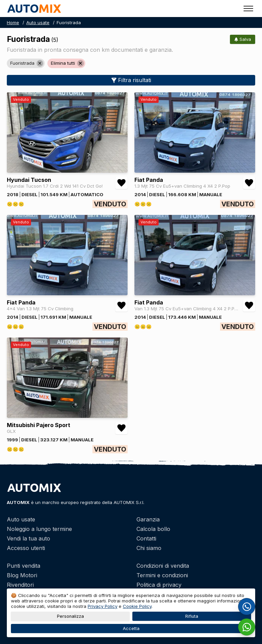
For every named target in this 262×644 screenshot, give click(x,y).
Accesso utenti (26, 548)
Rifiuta (192, 616)
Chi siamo (149, 548)
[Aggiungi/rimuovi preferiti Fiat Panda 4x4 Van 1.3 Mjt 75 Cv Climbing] (121, 305)
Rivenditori (20, 585)
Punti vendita (24, 566)
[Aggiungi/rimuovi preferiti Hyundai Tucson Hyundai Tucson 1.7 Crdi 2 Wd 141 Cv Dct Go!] (121, 183)
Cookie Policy (137, 606)
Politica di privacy (159, 585)
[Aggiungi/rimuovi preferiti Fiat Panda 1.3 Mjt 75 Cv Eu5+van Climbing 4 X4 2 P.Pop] (249, 183)
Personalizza (70, 616)
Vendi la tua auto (28, 538)
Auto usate (38, 22)
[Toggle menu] (248, 9)
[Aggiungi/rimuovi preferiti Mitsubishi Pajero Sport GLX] (121, 428)
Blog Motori (22, 575)
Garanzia (148, 519)
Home (13, 22)
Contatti (146, 538)
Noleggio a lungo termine (39, 529)
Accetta (131, 629)
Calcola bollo (153, 529)
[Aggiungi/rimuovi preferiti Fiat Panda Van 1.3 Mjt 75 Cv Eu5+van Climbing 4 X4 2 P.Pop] (249, 305)
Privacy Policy (103, 606)
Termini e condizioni (162, 575)
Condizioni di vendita (163, 566)
